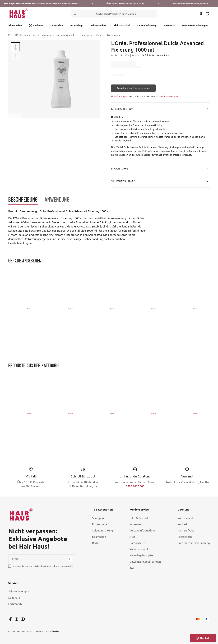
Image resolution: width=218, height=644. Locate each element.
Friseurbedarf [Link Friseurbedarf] (98, 25)
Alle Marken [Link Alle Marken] (15, 25)
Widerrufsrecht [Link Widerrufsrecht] (139, 549)
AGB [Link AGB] (132, 537)
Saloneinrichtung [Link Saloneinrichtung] (147, 25)
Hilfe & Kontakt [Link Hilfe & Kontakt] (139, 518)
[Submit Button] (70, 559)
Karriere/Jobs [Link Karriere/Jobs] (186, 530)
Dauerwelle (86, 35)
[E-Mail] (42, 559)
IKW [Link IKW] (132, 568)
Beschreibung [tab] (23, 199)
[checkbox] (10, 566)
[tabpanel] (77, 227)
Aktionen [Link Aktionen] (38, 25)
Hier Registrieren (168, 96)
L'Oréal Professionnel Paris (23, 35)
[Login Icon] (201, 14)
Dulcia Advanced (65, 35)
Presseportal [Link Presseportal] (185, 537)
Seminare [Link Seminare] (14, 598)
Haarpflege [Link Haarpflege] (77, 25)
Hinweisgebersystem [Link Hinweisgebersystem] (142, 555)
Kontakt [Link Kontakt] (182, 524)
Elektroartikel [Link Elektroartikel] (122, 25)
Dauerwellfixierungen (108, 35)
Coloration (46, 35)
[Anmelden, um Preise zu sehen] (133, 88)
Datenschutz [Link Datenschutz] (137, 543)
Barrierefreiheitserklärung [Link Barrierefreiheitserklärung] (194, 543)
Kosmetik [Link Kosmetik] (169, 25)
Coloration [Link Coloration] (57, 25)
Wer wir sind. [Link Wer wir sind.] (186, 518)
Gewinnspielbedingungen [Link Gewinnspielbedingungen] (145, 562)
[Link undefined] (10, 619)
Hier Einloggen (119, 96)
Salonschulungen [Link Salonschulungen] (19, 591)
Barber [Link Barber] (96, 543)
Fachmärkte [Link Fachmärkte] (15, 604)
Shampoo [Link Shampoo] (98, 518)
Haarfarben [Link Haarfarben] (99, 537)
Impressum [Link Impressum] (136, 524)
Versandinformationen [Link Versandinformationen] (143, 530)
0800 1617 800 (135, 486)
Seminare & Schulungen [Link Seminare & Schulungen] (195, 25)
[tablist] (109, 200)
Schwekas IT (56, 631)
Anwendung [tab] (57, 199)
